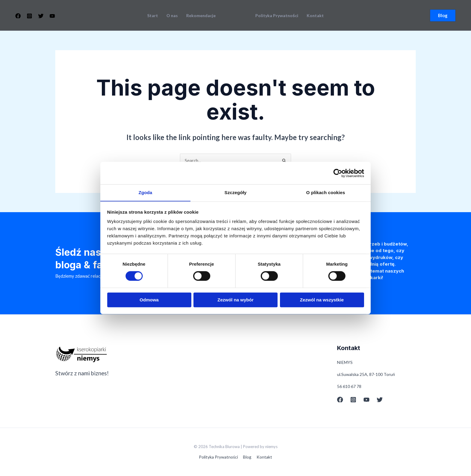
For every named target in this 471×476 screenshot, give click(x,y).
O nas (172, 16)
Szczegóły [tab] (235, 192)
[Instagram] (29, 16)
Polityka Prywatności (277, 16)
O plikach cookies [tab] (325, 192)
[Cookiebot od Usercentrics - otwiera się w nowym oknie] (338, 173)
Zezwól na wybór (235, 300)
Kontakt (315, 16)
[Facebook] (18, 16)
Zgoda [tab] (145, 192)
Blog (247, 457)
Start (153, 16)
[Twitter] (41, 16)
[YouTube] (52, 16)
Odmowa (149, 300)
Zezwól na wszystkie (322, 300)
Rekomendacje (201, 16)
